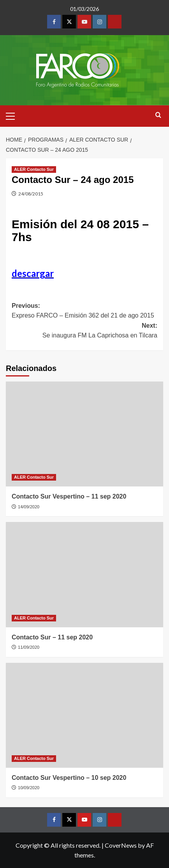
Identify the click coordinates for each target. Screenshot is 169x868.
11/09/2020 (29, 647)
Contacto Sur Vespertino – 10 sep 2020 (69, 778)
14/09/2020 (29, 507)
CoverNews (121, 845)
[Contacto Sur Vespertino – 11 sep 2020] (84, 434)
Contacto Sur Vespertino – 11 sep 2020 (69, 496)
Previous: (84, 312)
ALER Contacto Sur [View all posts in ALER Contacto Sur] (34, 169)
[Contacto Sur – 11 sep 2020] (84, 574)
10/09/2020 (29, 788)
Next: (84, 331)
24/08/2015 (31, 194)
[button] (14, 115)
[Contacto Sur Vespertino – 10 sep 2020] (84, 715)
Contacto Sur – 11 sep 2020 (52, 637)
